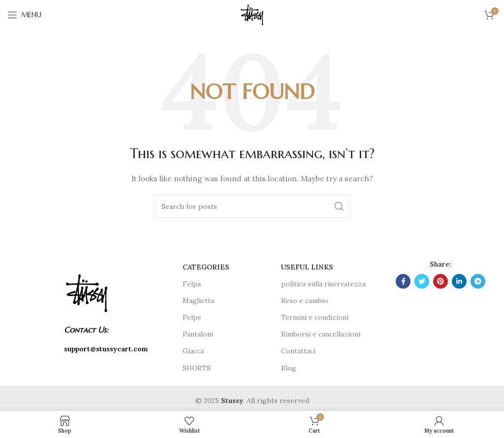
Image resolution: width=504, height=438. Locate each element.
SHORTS (197, 368)
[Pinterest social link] (441, 281)
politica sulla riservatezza (323, 284)
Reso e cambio (305, 301)
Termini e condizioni (315, 317)
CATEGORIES (206, 267)
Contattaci (298, 351)
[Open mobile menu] (24, 15)
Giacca (193, 351)
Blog (289, 368)
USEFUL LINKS (307, 267)
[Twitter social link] (422, 281)
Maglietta (198, 301)
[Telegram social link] (478, 281)
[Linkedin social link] (459, 281)
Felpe (192, 317)
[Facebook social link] (403, 281)
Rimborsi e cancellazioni (321, 334)
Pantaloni (198, 334)
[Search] (252, 206)
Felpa (192, 284)
